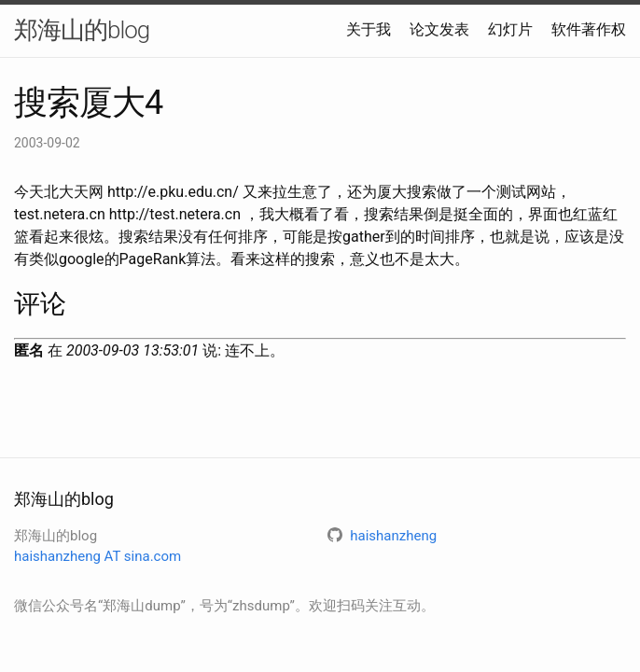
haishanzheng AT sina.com (97, 556)
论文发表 (439, 29)
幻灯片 (510, 29)
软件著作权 (589, 29)
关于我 (369, 29)
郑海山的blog (82, 30)
